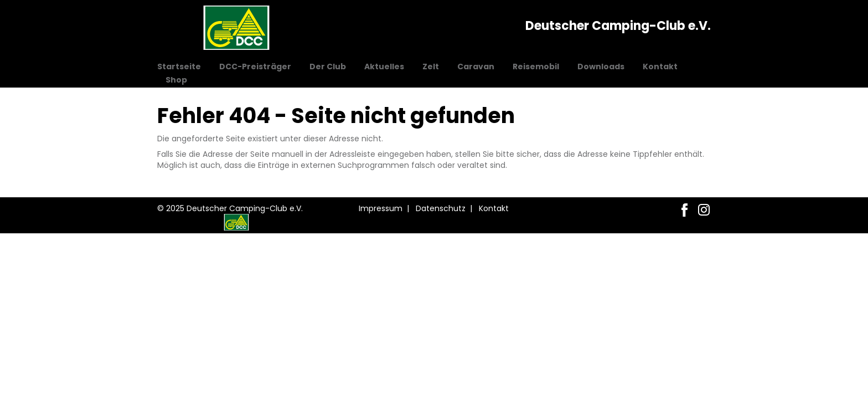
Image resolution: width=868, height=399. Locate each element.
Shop (176, 80)
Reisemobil (536, 66)
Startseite (179, 66)
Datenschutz (441, 208)
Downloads (601, 66)
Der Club (328, 66)
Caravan (476, 66)
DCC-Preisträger (255, 66)
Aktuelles (384, 66)
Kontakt (660, 66)
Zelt (431, 66)
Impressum (381, 208)
